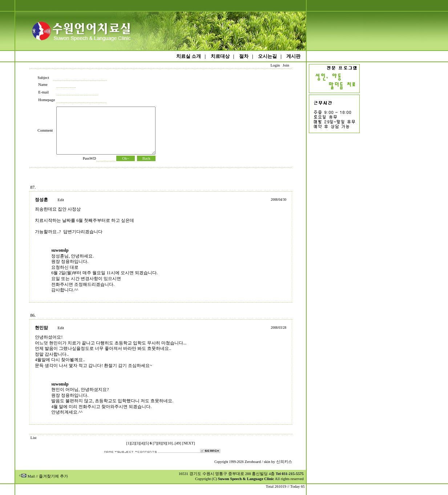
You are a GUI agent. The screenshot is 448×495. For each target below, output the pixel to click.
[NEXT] (189, 443)
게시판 (293, 56)
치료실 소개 (189, 56)
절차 (244, 56)
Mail (27, 476)
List (33, 438)
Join (286, 65)
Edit (61, 200)
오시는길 (267, 56)
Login (275, 65)
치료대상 (220, 56)
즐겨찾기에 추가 (53, 476)
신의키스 (284, 462)
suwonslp (60, 250)
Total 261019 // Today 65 (285, 486)
